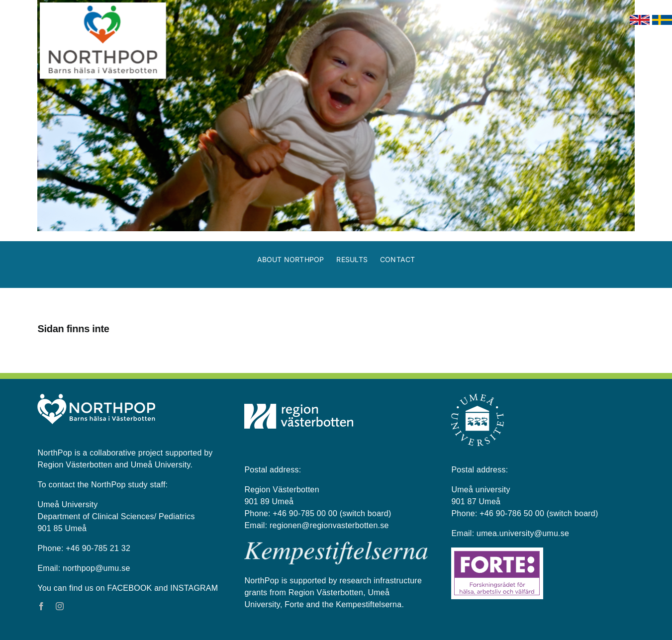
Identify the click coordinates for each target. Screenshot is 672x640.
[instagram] (60, 606)
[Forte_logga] (497, 551)
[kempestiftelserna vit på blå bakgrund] (336, 546)
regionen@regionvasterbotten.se (329, 525)
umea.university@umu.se (523, 533)
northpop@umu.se (96, 568)
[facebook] (41, 606)
